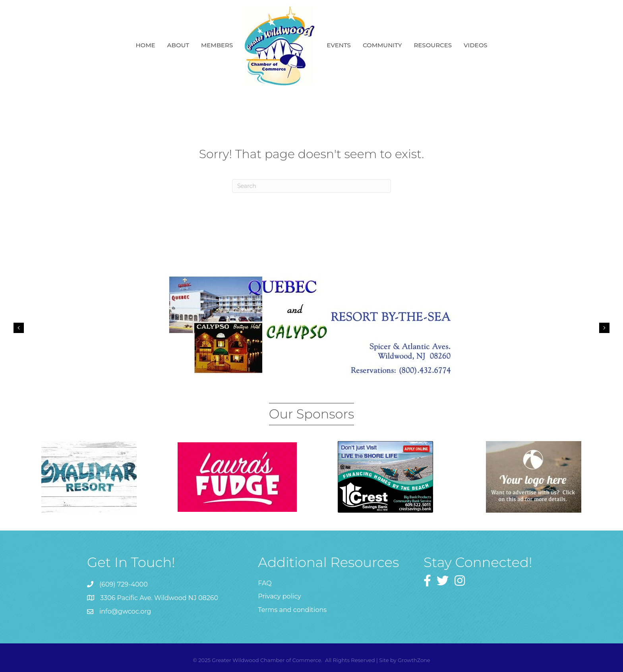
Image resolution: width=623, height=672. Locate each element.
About (178, 45)
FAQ (265, 583)
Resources (433, 45)
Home (145, 45)
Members (217, 45)
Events (339, 45)
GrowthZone (414, 660)
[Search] (311, 186)
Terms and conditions (292, 610)
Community (382, 45)
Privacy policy (279, 596)
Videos (475, 45)
